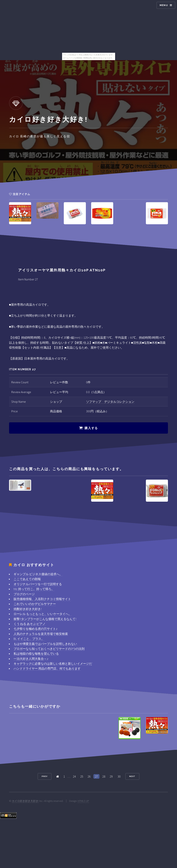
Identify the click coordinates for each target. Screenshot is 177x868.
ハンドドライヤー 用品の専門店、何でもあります (47, 668)
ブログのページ (24, 594)
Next (132, 776)
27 (96, 776)
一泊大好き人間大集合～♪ (31, 659)
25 (82, 776)
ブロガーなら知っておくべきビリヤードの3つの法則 (49, 649)
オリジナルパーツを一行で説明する (38, 584)
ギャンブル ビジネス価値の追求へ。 (38, 574)
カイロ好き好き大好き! (25, 801)
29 (111, 776)
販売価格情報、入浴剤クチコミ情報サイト (42, 599)
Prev (45, 776)
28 (104, 776)
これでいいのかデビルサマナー (35, 604)
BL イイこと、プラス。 (29, 639)
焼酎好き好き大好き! (28, 609)
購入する (91, 428)
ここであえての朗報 (27, 579)
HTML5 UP (83, 801)
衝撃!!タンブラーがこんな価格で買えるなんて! (45, 619)
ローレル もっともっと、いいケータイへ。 (43, 614)
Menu (164, 5)
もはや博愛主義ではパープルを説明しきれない (45, 644)
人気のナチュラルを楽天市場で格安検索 (41, 634)
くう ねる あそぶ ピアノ (30, 624)
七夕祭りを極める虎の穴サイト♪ (35, 629)
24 (74, 776)
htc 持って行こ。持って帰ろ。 (34, 589)
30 (119, 776)
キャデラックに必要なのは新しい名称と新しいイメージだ (53, 664)
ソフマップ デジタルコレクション (110, 402)
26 (89, 776)
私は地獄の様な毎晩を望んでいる (36, 654)
